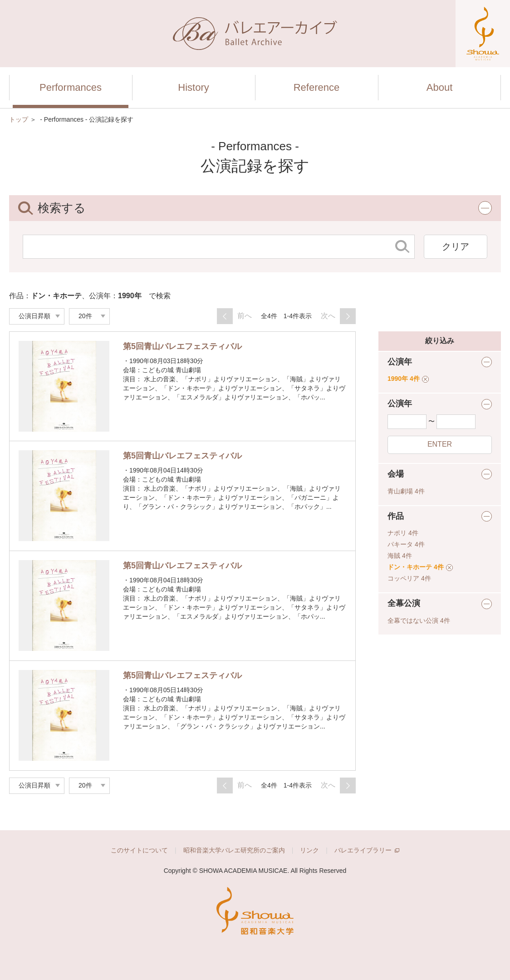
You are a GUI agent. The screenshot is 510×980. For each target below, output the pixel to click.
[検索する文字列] (207, 247)
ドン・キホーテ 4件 (420, 567)
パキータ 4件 (406, 544)
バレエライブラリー (367, 850)
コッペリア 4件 (409, 578)
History (193, 87)
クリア (456, 246)
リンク (309, 850)
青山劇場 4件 (406, 491)
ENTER (440, 444)
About (440, 87)
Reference (317, 87)
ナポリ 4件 (403, 533)
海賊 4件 (400, 556)
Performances (71, 87)
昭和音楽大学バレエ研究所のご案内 (234, 850)
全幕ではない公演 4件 (419, 621)
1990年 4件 (408, 379)
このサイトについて (139, 850)
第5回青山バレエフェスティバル (182, 346)
